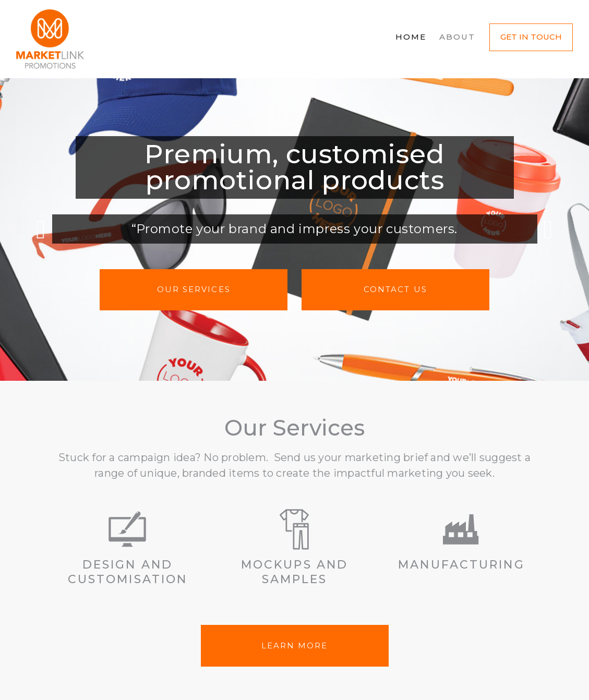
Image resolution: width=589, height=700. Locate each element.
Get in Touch (531, 37)
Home (411, 37)
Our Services (194, 289)
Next (548, 230)
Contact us (395, 289)
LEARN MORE (295, 645)
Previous (41, 230)
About (458, 37)
